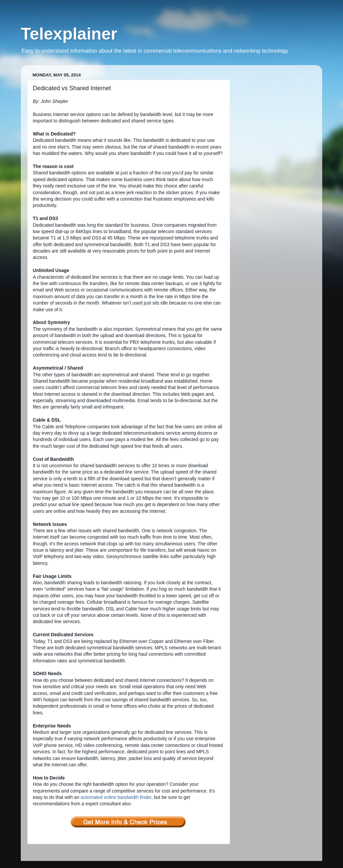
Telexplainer (69, 34)
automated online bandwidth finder (116, 797)
